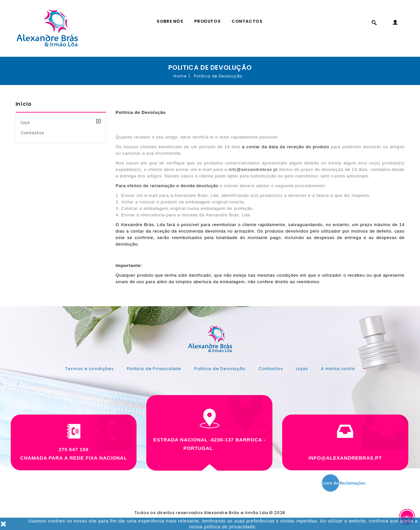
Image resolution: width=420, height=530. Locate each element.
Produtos (207, 21)
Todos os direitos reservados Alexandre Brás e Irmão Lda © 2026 (210, 513)
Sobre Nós (170, 21)
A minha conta (338, 369)
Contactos (247, 21)
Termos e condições (89, 369)
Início (24, 104)
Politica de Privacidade (154, 369)
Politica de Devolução (220, 369)
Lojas (302, 369)
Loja (25, 122)
